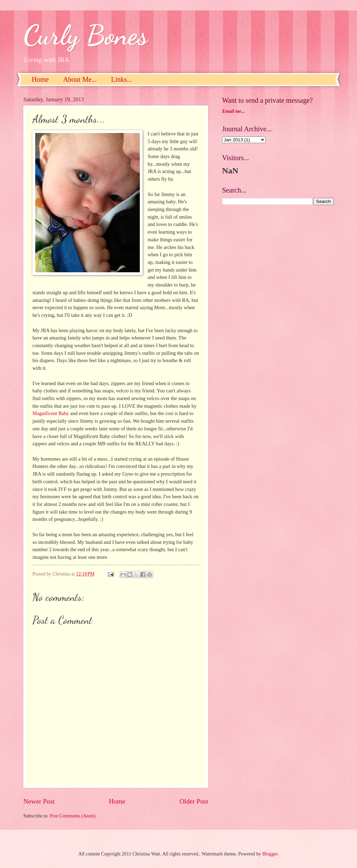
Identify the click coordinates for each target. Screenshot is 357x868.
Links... (122, 79)
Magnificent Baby (51, 413)
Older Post (194, 801)
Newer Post (39, 801)
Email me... (233, 111)
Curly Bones (86, 35)
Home (40, 79)
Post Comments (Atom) (73, 816)
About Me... (80, 79)
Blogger (270, 854)
